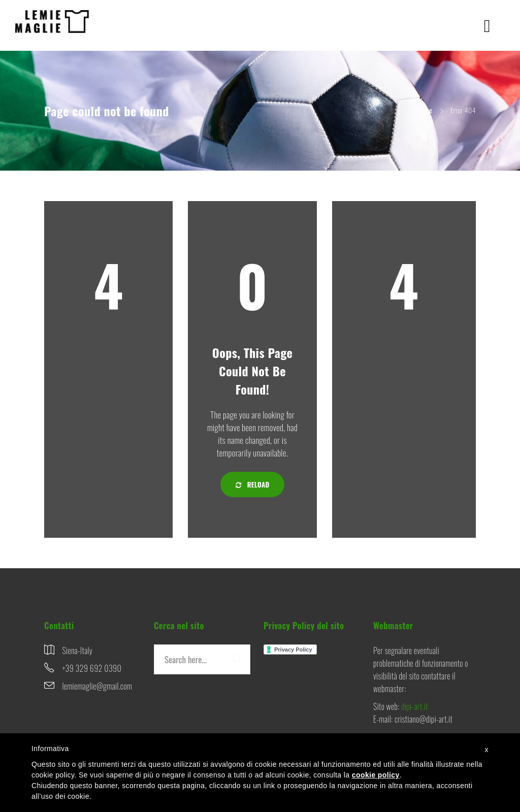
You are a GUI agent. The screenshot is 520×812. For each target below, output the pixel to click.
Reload (253, 484)
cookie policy (376, 775)
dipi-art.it (414, 706)
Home (425, 110)
